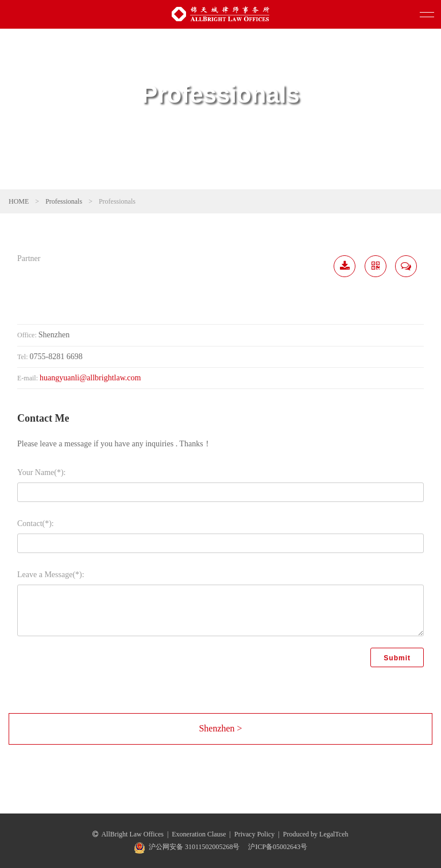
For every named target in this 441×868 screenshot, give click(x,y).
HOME (19, 201)
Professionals (64, 201)
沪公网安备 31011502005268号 (194, 847)
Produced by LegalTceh (316, 834)
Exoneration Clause (199, 834)
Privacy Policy (254, 834)
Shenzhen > (220, 728)
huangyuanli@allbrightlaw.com (90, 378)
